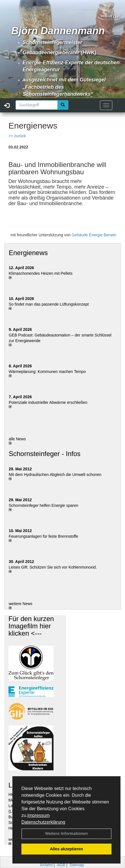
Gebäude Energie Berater (94, 235)
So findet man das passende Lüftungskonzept (49, 304)
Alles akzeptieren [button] (66, 849)
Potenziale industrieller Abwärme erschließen (48, 402)
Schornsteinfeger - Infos (45, 454)
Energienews (28, 253)
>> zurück (17, 136)
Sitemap (77, 865)
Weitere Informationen (66, 833)
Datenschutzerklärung (43, 822)
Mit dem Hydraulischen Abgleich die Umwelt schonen (55, 475)
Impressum (38, 815)
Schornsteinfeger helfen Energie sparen (43, 505)
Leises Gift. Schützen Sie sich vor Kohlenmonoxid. (53, 567)
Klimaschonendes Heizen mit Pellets (41, 273)
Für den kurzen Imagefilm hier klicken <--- (31, 626)
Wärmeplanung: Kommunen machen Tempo (47, 372)
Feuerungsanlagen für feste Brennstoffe (43, 536)
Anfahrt (46, 865)
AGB (61, 865)
